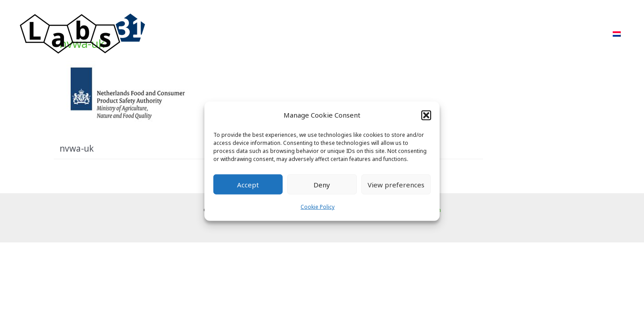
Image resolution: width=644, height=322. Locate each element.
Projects (425, 34)
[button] (426, 115)
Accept (248, 185)
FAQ (544, 34)
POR (464, 34)
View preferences (396, 185)
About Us (504, 34)
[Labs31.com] (83, 33)
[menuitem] (617, 34)
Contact (582, 34)
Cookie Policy (318, 207)
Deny (322, 185)
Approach (377, 34)
